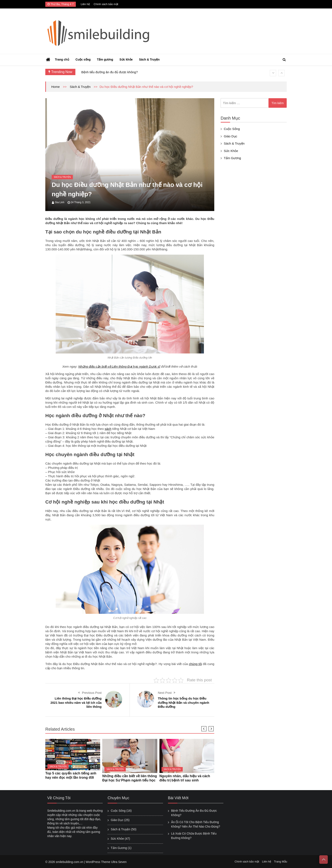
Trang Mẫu (283, 862)
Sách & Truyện (149, 59)
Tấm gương (105, 59)
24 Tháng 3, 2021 (81, 202)
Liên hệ (85, 4)
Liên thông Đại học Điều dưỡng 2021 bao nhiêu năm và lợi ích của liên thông (76, 702)
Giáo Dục (230, 136)
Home (55, 87)
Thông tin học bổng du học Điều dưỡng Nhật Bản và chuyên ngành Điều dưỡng (183, 702)
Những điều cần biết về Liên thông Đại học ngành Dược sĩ (119, 366)
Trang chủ (62, 59)
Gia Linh (60, 202)
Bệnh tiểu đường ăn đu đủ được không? (110, 72)
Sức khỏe (126, 59)
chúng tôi (195, 664)
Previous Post (92, 693)
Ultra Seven (119, 864)
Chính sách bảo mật (106, 4)
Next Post (165, 693)
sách (108, 429)
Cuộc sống (83, 59)
